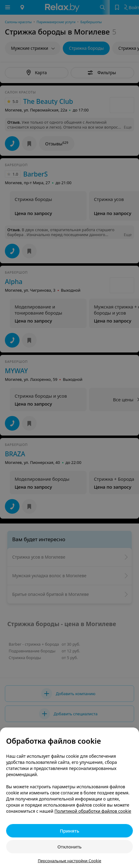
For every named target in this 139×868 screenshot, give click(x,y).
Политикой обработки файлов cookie (93, 811)
